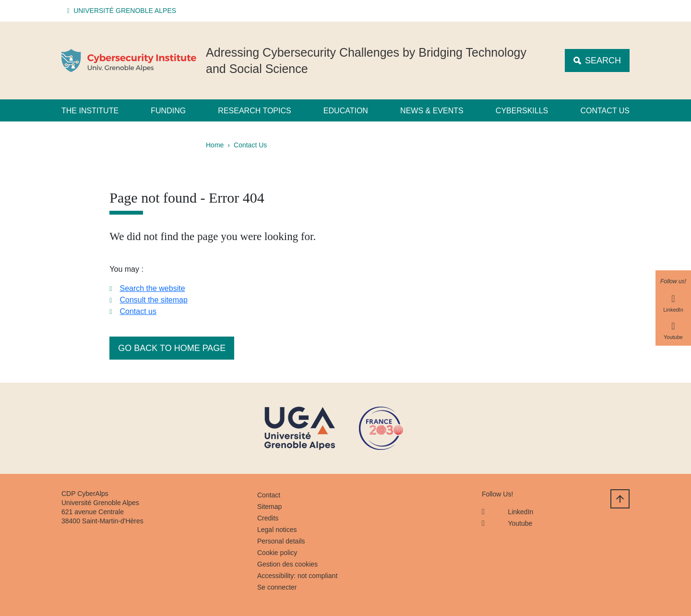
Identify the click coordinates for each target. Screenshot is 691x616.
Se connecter (277, 587)
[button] (123, 11)
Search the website (152, 288)
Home (215, 145)
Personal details (281, 541)
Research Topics (254, 111)
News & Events (432, 111)
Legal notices (277, 530)
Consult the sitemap (153, 300)
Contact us (605, 111)
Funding (168, 111)
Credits (268, 518)
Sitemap (269, 507)
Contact (269, 495)
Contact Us (250, 145)
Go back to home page (172, 348)
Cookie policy (277, 553)
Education (346, 111)
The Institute (90, 111)
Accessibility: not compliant (297, 576)
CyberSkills (522, 111)
